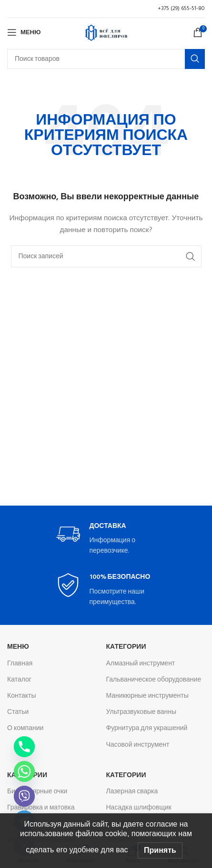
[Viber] (24, 796)
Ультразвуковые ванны (141, 712)
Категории (126, 647)
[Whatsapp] (24, 771)
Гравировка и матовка (41, 808)
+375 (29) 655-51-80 (181, 9)
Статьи (18, 712)
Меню (18, 647)
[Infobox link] (106, 540)
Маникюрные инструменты (147, 696)
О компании (25, 728)
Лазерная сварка (132, 792)
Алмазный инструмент (141, 664)
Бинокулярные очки (37, 792)
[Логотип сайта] (106, 33)
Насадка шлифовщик (139, 808)
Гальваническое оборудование (154, 680)
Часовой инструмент (138, 745)
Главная (20, 664)
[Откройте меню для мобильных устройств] (24, 32)
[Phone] (24, 747)
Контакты (21, 696)
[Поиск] (106, 59)
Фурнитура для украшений (147, 728)
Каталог (19, 680)
